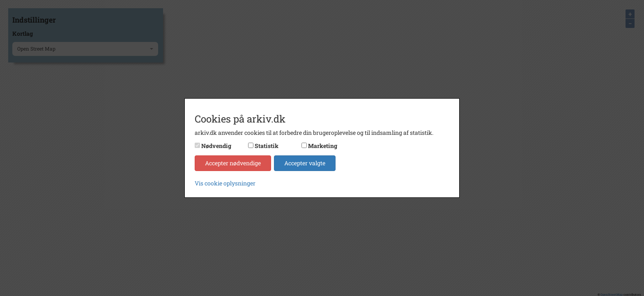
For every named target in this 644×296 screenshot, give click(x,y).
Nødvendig (216, 146)
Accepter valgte (305, 163)
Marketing (323, 146)
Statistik (267, 146)
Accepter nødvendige (233, 163)
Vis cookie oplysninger (225, 183)
